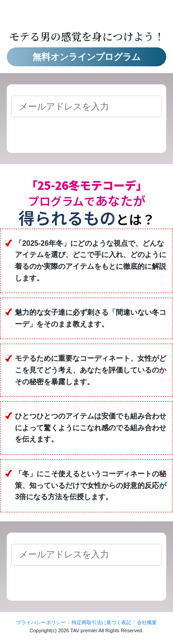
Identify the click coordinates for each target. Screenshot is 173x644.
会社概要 (147, 622)
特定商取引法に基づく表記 (101, 622)
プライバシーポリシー (41, 622)
